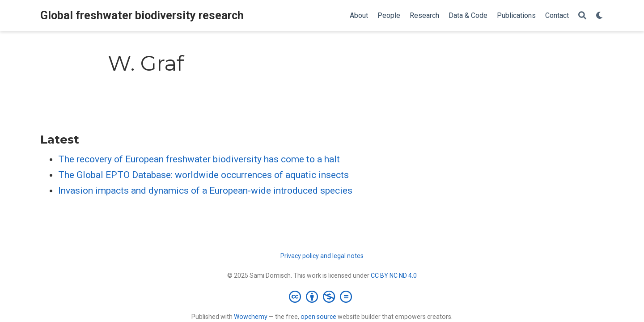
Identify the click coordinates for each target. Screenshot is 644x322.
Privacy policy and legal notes (322, 256)
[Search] (582, 16)
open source (318, 317)
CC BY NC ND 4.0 (394, 275)
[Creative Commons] (322, 297)
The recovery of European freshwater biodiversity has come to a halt (199, 159)
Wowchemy (251, 317)
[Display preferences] (600, 16)
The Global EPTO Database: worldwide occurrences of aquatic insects (203, 175)
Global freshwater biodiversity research (142, 15)
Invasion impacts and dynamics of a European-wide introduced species (205, 191)
